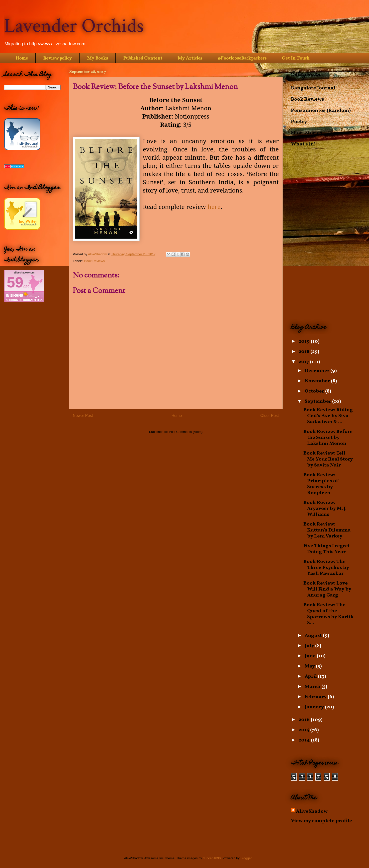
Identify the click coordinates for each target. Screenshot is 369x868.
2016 (305, 720)
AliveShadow (312, 811)
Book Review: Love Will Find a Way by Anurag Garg (327, 589)
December (318, 371)
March (313, 687)
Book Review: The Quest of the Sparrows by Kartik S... (328, 614)
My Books (97, 58)
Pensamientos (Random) (321, 111)
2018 (305, 352)
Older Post (270, 416)
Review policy (57, 58)
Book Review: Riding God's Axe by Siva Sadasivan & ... (328, 416)
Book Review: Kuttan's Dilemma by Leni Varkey (327, 530)
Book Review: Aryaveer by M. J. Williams (325, 509)
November (318, 381)
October (315, 391)
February (316, 697)
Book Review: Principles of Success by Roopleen (321, 484)
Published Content (143, 58)
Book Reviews (94, 261)
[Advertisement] (328, 235)
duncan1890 (212, 858)
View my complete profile (322, 821)
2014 (305, 740)
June (311, 656)
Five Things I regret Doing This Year (327, 549)
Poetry (299, 122)
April (311, 676)
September (318, 401)
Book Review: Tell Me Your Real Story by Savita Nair (328, 459)
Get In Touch (296, 58)
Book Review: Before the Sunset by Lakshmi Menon (328, 438)
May (310, 666)
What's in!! (304, 144)
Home (22, 58)
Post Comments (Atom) (186, 432)
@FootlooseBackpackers (242, 58)
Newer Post (83, 416)
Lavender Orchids (74, 26)
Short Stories (307, 133)
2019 (305, 341)
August (314, 636)
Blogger (246, 858)
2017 (304, 362)
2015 (304, 730)
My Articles (190, 58)
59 (15, 282)
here (214, 207)
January (315, 707)
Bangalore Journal (313, 88)
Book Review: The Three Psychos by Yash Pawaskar (326, 568)
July (310, 646)
